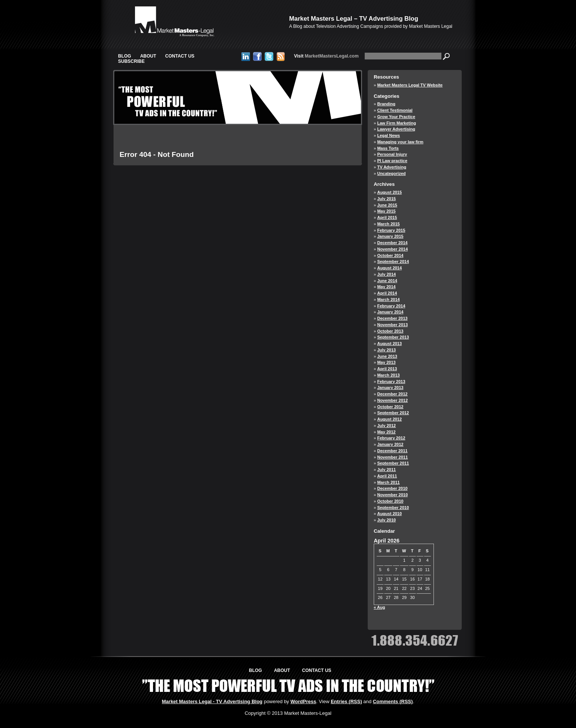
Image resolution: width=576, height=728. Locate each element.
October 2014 (390, 255)
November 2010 (392, 495)
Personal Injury (392, 154)
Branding (386, 104)
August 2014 (389, 268)
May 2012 (386, 432)
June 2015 (387, 205)
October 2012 (390, 407)
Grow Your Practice (396, 117)
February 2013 (391, 381)
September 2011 (393, 463)
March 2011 (388, 482)
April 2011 (387, 476)
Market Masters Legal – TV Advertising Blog (354, 18)
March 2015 (388, 224)
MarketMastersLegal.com (326, 56)
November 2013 (392, 325)
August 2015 (389, 192)
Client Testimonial (395, 110)
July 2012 (387, 426)
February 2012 (391, 438)
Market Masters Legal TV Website (410, 85)
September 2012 (393, 413)
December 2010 (392, 488)
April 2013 (387, 369)
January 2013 (390, 388)
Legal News (389, 135)
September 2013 (393, 337)
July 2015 (387, 199)
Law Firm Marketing (396, 123)
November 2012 (392, 400)
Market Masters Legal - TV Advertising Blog (212, 701)
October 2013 (390, 331)
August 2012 (389, 419)
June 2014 (387, 281)
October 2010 (390, 501)
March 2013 (388, 375)
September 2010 (393, 508)
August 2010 (389, 514)
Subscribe (131, 61)
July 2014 (387, 274)
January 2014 (390, 312)
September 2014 (393, 261)
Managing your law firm (400, 142)
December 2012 (392, 394)
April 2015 (387, 217)
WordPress (303, 701)
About (148, 56)
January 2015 (390, 236)
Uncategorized (391, 173)
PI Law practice (392, 161)
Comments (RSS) (393, 701)
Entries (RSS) (346, 701)
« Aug (379, 607)
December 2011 (392, 451)
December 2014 (392, 243)
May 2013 (386, 362)
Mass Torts (388, 148)
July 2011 (387, 470)
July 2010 (387, 520)
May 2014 (386, 287)
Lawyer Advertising (396, 129)
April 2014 (387, 293)
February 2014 (391, 306)
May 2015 (386, 211)
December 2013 (392, 318)
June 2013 (387, 356)
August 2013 (389, 343)
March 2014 (388, 299)
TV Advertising (392, 167)
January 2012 (390, 444)
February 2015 (391, 230)
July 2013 (387, 350)
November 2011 (392, 457)
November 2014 (392, 249)
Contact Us (180, 56)
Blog (125, 56)
